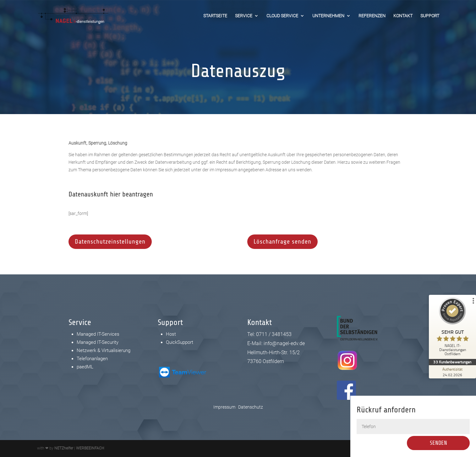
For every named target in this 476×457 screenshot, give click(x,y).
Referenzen (372, 16)
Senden (442, 443)
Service (244, 16)
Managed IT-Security (98, 342)
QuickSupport (180, 342)
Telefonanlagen (92, 359)
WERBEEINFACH (90, 448)
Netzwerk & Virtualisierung (104, 350)
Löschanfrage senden (282, 242)
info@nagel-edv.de (284, 343)
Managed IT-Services (98, 334)
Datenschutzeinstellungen (110, 242)
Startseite (215, 16)
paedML (85, 367)
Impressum (224, 407)
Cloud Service (282, 16)
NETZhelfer (64, 448)
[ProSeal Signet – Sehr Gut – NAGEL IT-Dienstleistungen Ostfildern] (452, 328)
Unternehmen (328, 16)
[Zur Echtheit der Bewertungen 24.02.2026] (452, 372)
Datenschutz (251, 407)
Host (171, 334)
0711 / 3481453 (274, 334)
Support (430, 16)
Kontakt (403, 16)
